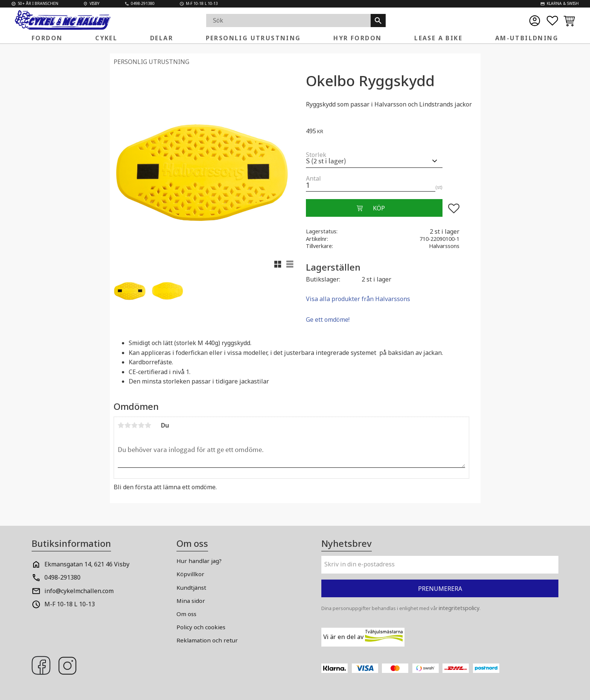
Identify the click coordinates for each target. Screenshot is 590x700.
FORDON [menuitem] (47, 38)
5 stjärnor (148, 425)
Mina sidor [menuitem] (191, 601)
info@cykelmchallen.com (79, 591)
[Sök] (378, 21)
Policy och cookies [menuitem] (201, 627)
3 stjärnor (135, 425)
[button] (552, 21)
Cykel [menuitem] (106, 38)
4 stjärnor (141, 425)
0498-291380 (62, 577)
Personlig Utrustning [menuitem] (253, 38)
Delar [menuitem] (162, 38)
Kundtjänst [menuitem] (191, 587)
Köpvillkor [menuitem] (190, 574)
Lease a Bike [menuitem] (438, 38)
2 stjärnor (128, 425)
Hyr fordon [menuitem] (357, 38)
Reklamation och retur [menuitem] (207, 640)
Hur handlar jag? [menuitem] (199, 561)
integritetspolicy (459, 608)
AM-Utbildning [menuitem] (527, 38)
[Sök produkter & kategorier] (288, 21)
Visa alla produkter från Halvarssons (358, 299)
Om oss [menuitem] (186, 614)
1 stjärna (121, 425)
